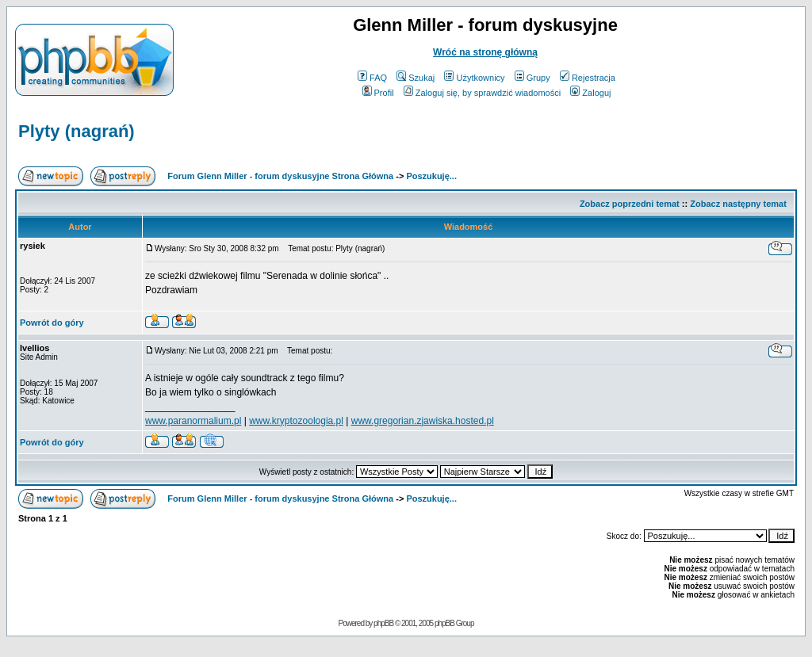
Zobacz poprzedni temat (630, 204)
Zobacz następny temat (738, 204)
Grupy (532, 78)
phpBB (383, 623)
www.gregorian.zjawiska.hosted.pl (423, 421)
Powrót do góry (52, 323)
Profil (378, 93)
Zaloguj (590, 93)
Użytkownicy (474, 78)
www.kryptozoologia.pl (296, 421)
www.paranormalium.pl (193, 421)
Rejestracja (588, 78)
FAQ (372, 78)
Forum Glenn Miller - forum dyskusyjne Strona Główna (280, 176)
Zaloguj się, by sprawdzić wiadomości (482, 93)
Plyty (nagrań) (77, 131)
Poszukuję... (431, 176)
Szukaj (416, 78)
